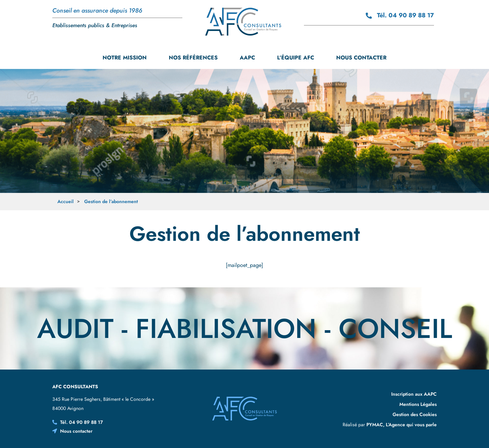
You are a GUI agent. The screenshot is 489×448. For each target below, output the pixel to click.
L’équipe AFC (296, 58)
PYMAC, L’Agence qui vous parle (402, 425)
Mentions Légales (418, 404)
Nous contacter (361, 58)
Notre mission (125, 58)
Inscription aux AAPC (414, 394)
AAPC (247, 58)
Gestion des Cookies (415, 414)
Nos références (193, 58)
